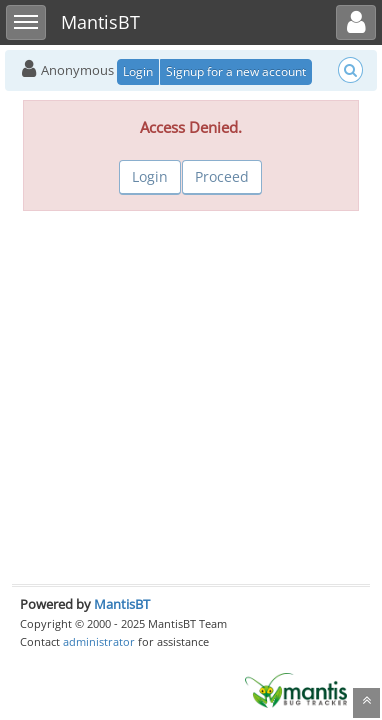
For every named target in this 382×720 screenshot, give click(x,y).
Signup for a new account (236, 71)
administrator (99, 641)
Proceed (222, 176)
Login (138, 71)
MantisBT (122, 604)
